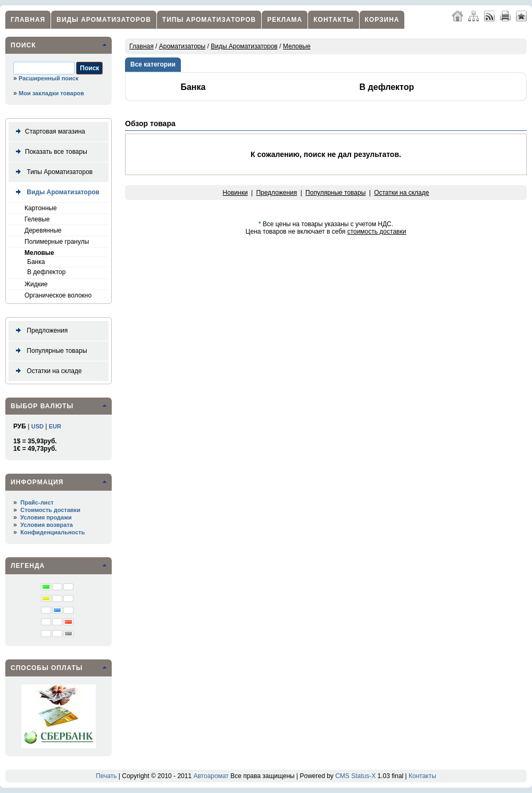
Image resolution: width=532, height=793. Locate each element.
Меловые (39, 253)
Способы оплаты (47, 668)
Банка (36, 262)
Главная (28, 20)
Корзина (382, 20)
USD (38, 426)
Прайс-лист (37, 502)
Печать (106, 776)
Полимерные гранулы (57, 242)
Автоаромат (211, 776)
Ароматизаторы (182, 46)
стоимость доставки (377, 232)
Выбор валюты (42, 406)
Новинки (235, 193)
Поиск (23, 45)
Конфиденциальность (52, 532)
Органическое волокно (58, 295)
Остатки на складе (47, 371)
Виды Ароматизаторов (104, 20)
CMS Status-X (355, 776)
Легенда (28, 566)
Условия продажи (46, 517)
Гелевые (37, 219)
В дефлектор (46, 272)
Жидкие (36, 284)
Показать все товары (49, 152)
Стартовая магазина (48, 132)
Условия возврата (47, 525)
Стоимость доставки (50, 510)
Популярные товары (49, 351)
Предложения (40, 331)
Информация (37, 482)
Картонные (41, 208)
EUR (55, 426)
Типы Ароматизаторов (209, 20)
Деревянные (43, 230)
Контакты (333, 20)
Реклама (285, 20)
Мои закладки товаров (51, 93)
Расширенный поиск (48, 78)
